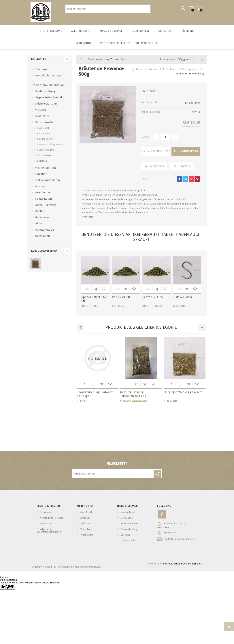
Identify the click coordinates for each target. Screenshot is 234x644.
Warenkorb (198, 9)
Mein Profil (86, 513)
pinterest (191, 180)
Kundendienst (128, 513)
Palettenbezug (45, 231)
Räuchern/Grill (45, 123)
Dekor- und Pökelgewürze (50, 146)
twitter (186, 180)
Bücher (40, 212)
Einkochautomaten (48, 181)
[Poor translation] (10, 588)
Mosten (40, 187)
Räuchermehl (44, 129)
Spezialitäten (44, 200)
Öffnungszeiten (129, 542)
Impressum (46, 513)
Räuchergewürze (46, 151)
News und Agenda (130, 525)
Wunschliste (103, 290)
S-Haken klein (182, 298)
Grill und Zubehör (46, 140)
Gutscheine (42, 218)
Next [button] (202, 329)
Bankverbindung (129, 530)
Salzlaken (42, 162)
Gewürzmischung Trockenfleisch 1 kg (133, 395)
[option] (98, 373)
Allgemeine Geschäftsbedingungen (49, 532)
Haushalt (41, 175)
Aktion (39, 225)
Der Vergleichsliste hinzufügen (95, 290)
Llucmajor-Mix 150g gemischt (183, 393)
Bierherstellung (45, 92)
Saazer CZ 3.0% (153, 298)
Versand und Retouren (52, 519)
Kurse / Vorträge (46, 206)
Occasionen (43, 237)
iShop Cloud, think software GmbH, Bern (181, 565)
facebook (180, 180)
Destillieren (43, 117)
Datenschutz (47, 525)
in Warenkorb (87, 290)
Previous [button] (81, 329)
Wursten (41, 111)
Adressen (85, 519)
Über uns (41, 70)
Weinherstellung (46, 169)
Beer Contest (43, 194)
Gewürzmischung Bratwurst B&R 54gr (95, 395)
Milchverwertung (46, 105)
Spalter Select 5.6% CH (94, 300)
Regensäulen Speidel (49, 99)
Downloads (127, 519)
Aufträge (85, 525)
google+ (197, 180)
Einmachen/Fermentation (48, 86)
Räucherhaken (44, 157)
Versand (196, 127)
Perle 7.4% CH (121, 298)
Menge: (146, 138)
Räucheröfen (44, 135)
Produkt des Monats (48, 77)
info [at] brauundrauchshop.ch (179, 540)
